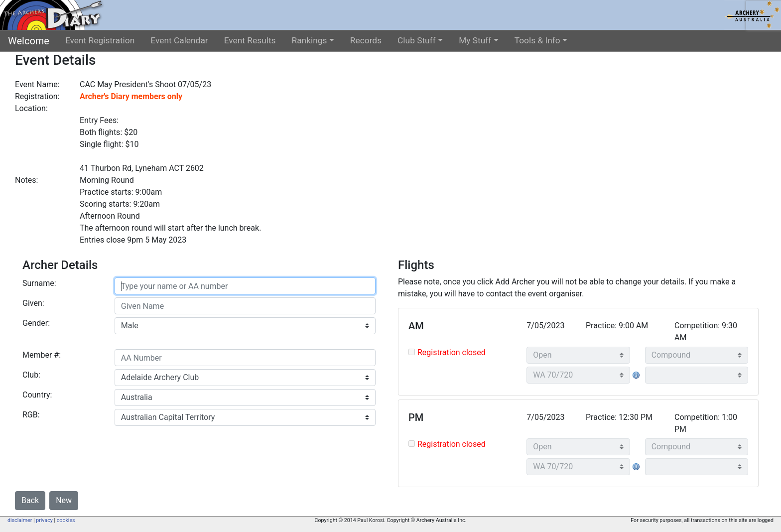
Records (366, 40)
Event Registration (100, 40)
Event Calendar (179, 40)
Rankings (310, 40)
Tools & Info (537, 40)
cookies (66, 520)
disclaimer (20, 520)
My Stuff (475, 40)
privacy (44, 520)
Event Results (250, 40)
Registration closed (452, 352)
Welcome (29, 41)
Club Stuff (417, 40)
